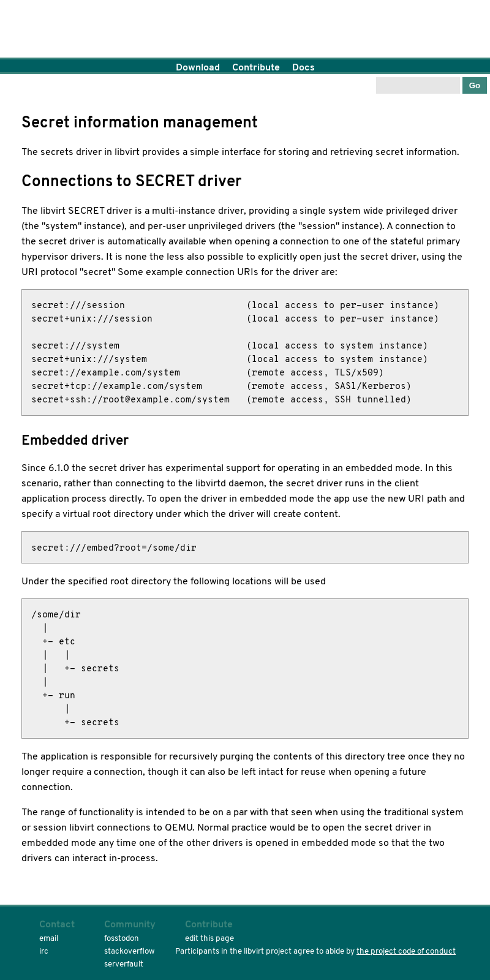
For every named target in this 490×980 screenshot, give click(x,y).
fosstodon (122, 938)
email (49, 938)
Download (198, 67)
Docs (303, 67)
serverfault (124, 964)
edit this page (209, 938)
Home (245, 31)
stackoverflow (130, 951)
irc (44, 951)
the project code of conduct (406, 951)
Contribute (256, 67)
